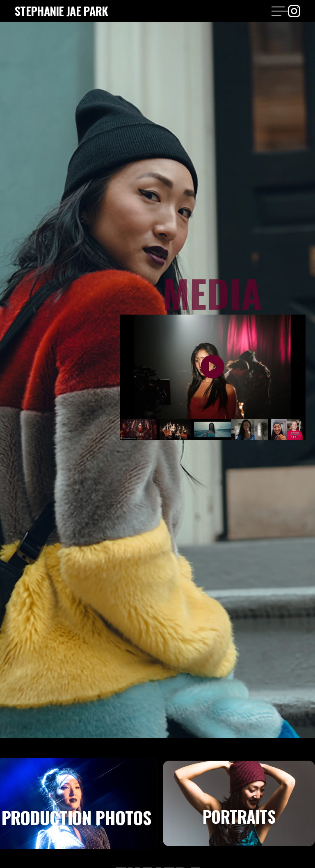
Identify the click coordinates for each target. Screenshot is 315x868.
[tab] (239, 803)
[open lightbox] (213, 367)
